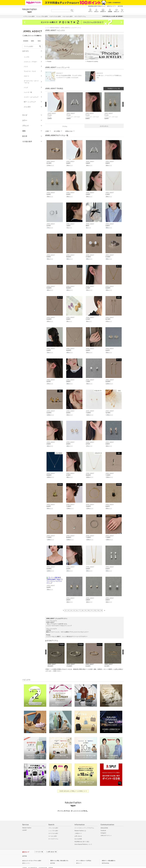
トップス (33, 57)
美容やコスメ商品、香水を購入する (59, 856)
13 (98, 606)
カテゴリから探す (53, 829)
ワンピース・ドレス (33, 71)
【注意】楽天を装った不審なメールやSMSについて (73, 787)
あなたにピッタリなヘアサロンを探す (32, 856)
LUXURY (25, 826)
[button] (56, 107)
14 (101, 606)
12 (95, 606)
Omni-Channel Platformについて (83, 840)
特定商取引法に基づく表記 (82, 837)
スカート (33, 76)
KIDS (39, 41)
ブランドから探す (53, 824)
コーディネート (104, 126)
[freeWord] (32, 46)
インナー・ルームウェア (33, 97)
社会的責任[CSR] (43, 864)
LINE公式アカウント (106, 831)
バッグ (33, 88)
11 (92, 606)
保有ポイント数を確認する (109, 856)
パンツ (33, 67)
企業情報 (25, 864)
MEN (32, 41)
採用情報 (51, 864)
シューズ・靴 (33, 92)
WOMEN (26, 41)
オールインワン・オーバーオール (33, 82)
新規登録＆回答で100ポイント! (97, 6)
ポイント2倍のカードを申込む (84, 856)
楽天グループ (111, 6)
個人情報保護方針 (33, 864)
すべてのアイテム (53, 835)
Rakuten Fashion (55, 28)
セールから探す (53, 832)
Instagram (103, 829)
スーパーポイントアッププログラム (84, 824)
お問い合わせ (78, 832)
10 (88, 606)
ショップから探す (53, 826)
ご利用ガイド (78, 829)
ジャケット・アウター (33, 62)
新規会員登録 (104, 824)
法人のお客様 (78, 835)
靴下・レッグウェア (33, 102)
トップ (47, 28)
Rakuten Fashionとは (80, 826)
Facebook (103, 826)
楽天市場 (120, 6)
